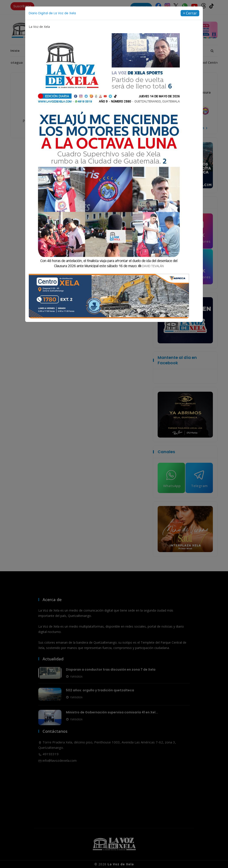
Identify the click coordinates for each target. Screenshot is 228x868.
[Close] (190, 13)
